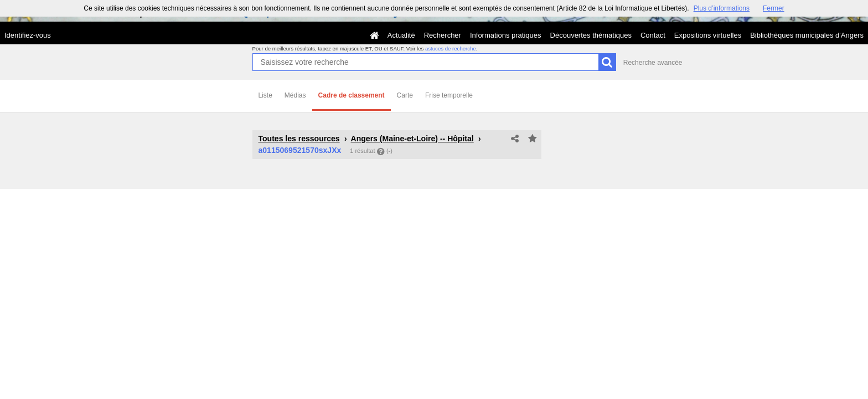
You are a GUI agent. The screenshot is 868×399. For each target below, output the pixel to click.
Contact (653, 35)
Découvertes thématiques (591, 35)
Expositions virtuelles (708, 35)
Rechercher (443, 35)
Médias (295, 95)
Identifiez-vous (28, 35)
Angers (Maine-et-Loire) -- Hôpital (412, 139)
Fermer (774, 8)
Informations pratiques (506, 35)
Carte (405, 95)
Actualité (401, 35)
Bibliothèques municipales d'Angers (807, 35)
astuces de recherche (451, 48)
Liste (265, 95)
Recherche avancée (653, 63)
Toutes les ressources (299, 139)
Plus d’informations (722, 8)
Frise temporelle (449, 95)
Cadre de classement (352, 95)
